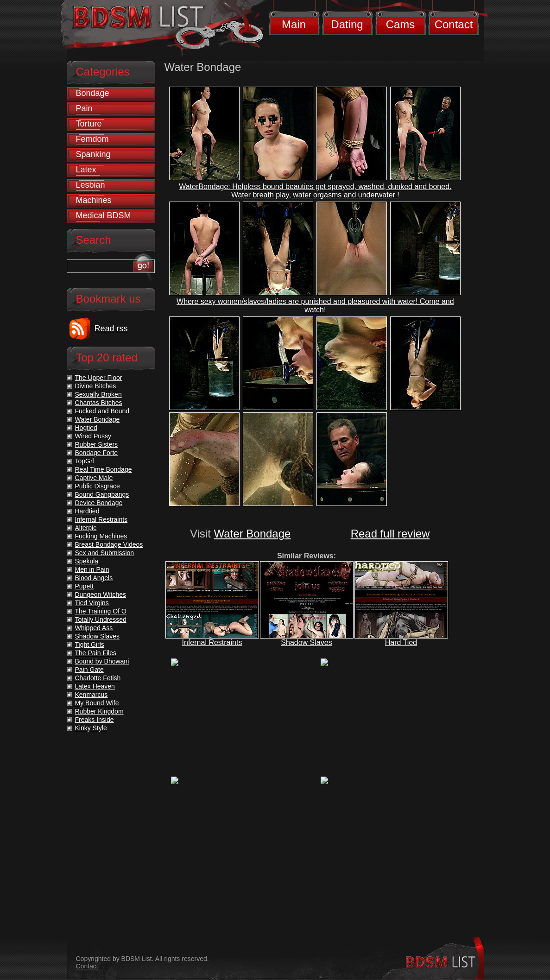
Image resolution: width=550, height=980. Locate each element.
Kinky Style (91, 728)
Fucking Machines (101, 536)
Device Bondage (99, 503)
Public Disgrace (98, 486)
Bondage (93, 93)
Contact (454, 24)
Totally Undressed (101, 620)
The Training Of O (101, 611)
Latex (86, 170)
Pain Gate (89, 670)
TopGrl (85, 461)
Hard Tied (401, 642)
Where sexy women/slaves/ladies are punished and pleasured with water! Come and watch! (315, 306)
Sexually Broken (98, 394)
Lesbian (91, 185)
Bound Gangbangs (102, 494)
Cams (401, 24)
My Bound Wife (97, 703)
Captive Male (94, 478)
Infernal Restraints (212, 642)
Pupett (84, 586)
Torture (89, 124)
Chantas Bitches (99, 403)
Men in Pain (92, 569)
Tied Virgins (92, 603)
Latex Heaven (95, 686)
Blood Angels (94, 578)
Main (294, 24)
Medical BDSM (104, 215)
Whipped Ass (94, 628)
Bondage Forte (97, 453)
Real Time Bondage (104, 469)
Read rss (111, 329)
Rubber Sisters (97, 444)
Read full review (390, 534)
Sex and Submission (105, 553)
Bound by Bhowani (102, 661)
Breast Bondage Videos (109, 544)
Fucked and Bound (102, 411)
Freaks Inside (95, 720)
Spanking (93, 154)
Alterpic (86, 528)
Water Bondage (253, 534)
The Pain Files (96, 653)
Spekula (87, 561)
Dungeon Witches (101, 594)
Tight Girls (90, 645)
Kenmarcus (92, 695)
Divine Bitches (96, 386)
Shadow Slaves (306, 642)
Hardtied (87, 511)
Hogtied (86, 428)
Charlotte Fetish (98, 678)
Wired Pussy (93, 436)
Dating (347, 24)
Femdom (92, 139)
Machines (94, 200)
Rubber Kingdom (99, 711)
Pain (84, 108)
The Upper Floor (99, 378)
